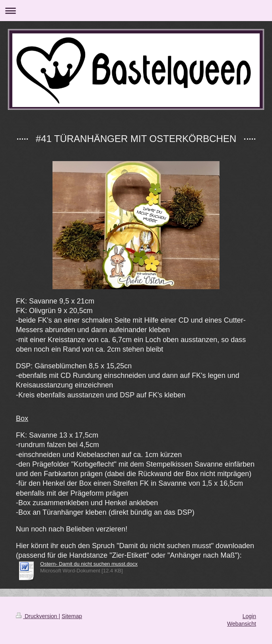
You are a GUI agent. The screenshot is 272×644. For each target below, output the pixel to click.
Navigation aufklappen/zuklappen (136, 11)
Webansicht (242, 624)
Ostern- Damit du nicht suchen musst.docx (89, 564)
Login (249, 616)
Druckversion (37, 616)
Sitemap (72, 616)
